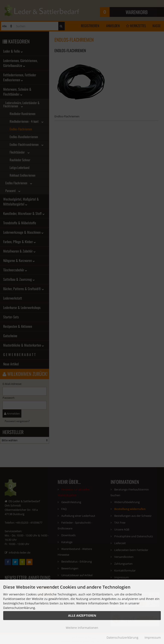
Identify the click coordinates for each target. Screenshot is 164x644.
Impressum (153, 637)
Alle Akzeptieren (82, 615)
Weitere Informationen (82, 628)
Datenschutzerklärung (122, 637)
